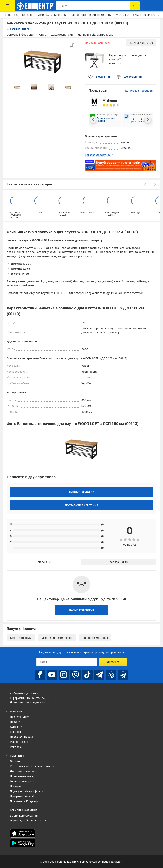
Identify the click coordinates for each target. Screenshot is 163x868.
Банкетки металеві (95, 638)
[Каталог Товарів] (7, 6)
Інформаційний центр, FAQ (28, 698)
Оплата (15, 761)
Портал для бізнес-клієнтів (28, 820)
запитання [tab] (117, 562)
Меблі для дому (21, 638)
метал (86, 377)
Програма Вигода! (22, 796)
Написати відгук (82, 492)
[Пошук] (135, 6)
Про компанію (19, 717)
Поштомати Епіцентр (24, 801)
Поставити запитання (81, 505)
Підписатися (113, 662)
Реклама (16, 747)
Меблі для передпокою (57, 638)
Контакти (16, 727)
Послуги (15, 786)
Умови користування (24, 816)
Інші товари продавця (138, 91)
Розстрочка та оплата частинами (32, 766)
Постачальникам (21, 737)
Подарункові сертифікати (27, 791)
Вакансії (15, 732)
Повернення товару (23, 776)
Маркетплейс (19, 742)
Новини (15, 722)
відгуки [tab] (42, 562)
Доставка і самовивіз (24, 771)
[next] (155, 184)
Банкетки (115, 63)
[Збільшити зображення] (72, 45)
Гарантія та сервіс (22, 781)
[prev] (145, 184)
